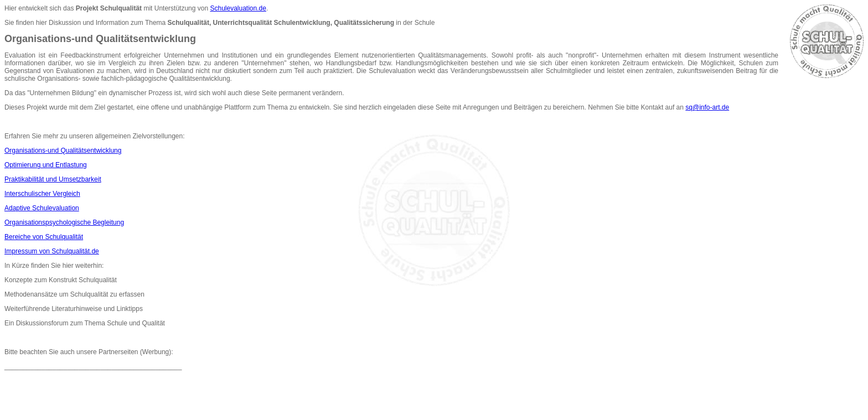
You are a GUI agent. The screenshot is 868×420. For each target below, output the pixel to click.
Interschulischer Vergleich (42, 194)
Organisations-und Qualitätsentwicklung (63, 151)
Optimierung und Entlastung (46, 165)
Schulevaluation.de (238, 8)
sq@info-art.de (707, 107)
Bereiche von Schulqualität (44, 237)
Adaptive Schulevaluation (42, 208)
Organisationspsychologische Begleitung (64, 222)
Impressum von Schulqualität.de (52, 251)
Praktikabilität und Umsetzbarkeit (53, 179)
